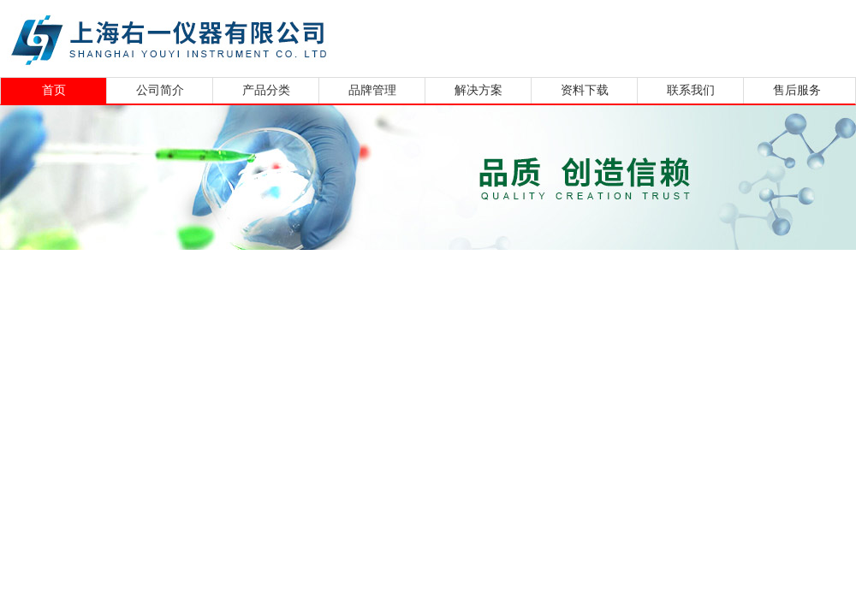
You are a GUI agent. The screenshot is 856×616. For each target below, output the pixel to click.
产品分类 (266, 90)
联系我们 (691, 90)
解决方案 (479, 90)
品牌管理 (372, 90)
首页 (54, 90)
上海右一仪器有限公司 (235, 36)
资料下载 (585, 90)
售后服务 (797, 90)
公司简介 (160, 90)
